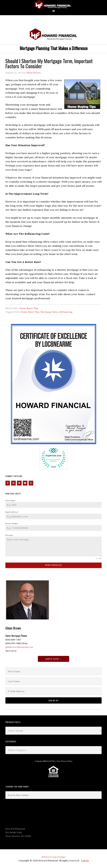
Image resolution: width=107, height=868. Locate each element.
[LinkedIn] (13, 483)
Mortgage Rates (49, 312)
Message (9, 535)
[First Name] (54, 671)
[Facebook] (8, 483)
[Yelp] (31, 483)
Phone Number (12, 523)
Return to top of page (54, 857)
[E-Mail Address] (54, 691)
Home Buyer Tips (29, 308)
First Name (11, 500)
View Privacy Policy (64, 761)
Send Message (53, 565)
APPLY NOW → (53, 659)
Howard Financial (53, 5)
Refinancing (66, 312)
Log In (85, 860)
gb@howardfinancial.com (19, 647)
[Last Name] (54, 681)
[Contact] (25, 483)
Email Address (12, 512)
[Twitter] (19, 483)
